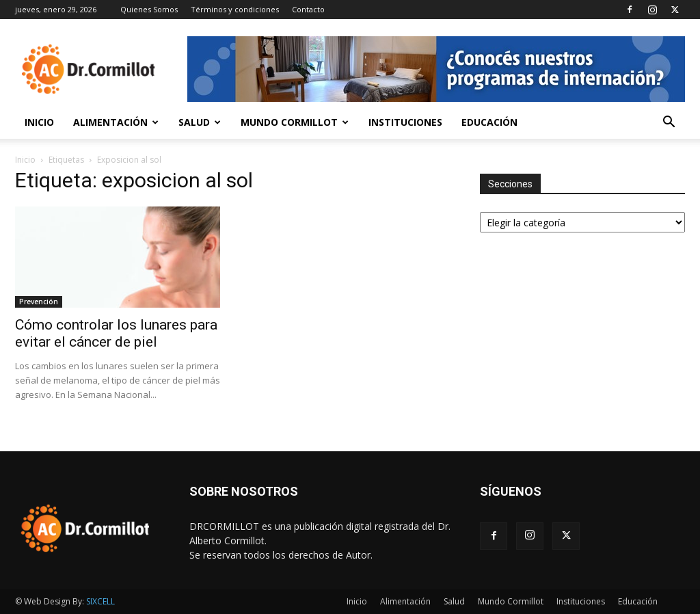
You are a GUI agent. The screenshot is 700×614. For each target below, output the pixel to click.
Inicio (39, 122)
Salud (200, 122)
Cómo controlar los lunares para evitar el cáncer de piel (116, 333)
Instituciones (405, 122)
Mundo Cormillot (295, 122)
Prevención (39, 302)
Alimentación (116, 122)
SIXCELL (100, 601)
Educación (489, 122)
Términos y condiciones (235, 9)
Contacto (308, 9)
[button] (669, 123)
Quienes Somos (149, 9)
